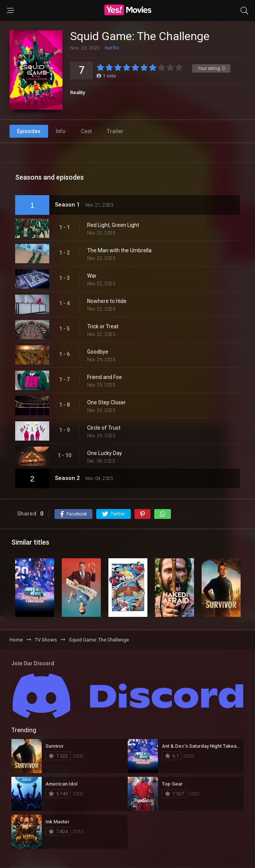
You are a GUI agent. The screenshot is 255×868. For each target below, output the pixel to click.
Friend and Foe (105, 377)
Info (61, 131)
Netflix (112, 48)
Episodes (29, 131)
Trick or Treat (103, 326)
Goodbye (98, 352)
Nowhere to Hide (107, 301)
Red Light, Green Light (113, 225)
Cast (86, 131)
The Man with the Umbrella (119, 250)
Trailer (115, 131)
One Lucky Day (105, 453)
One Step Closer (106, 402)
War (92, 276)
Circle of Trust (104, 428)
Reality (77, 92)
